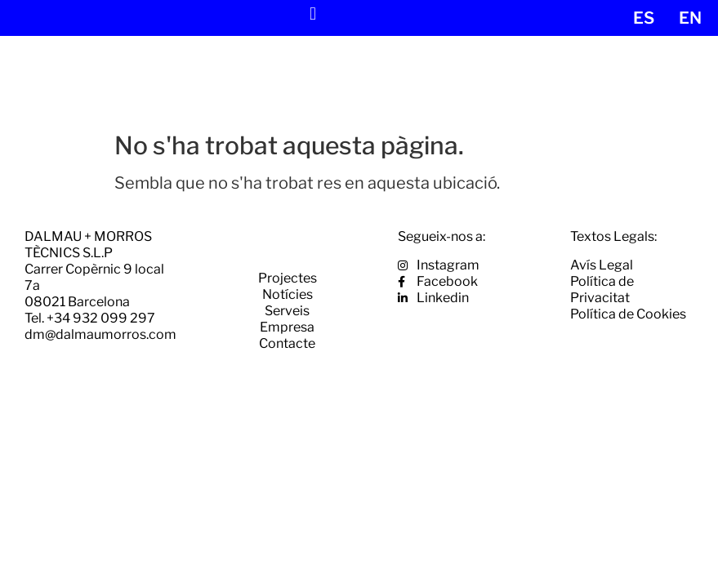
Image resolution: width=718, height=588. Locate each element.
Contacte (287, 343)
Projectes (288, 278)
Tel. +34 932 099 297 (90, 318)
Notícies (288, 294)
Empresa (287, 327)
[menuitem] (644, 18)
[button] (312, 13)
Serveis (287, 311)
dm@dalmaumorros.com (100, 334)
